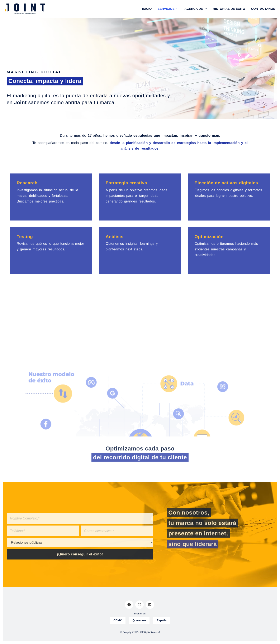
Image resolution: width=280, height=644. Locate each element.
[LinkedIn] (150, 605)
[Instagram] (139, 605)
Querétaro (139, 620)
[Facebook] (129, 605)
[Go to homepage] (25, 9)
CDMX (117, 620)
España (162, 620)
